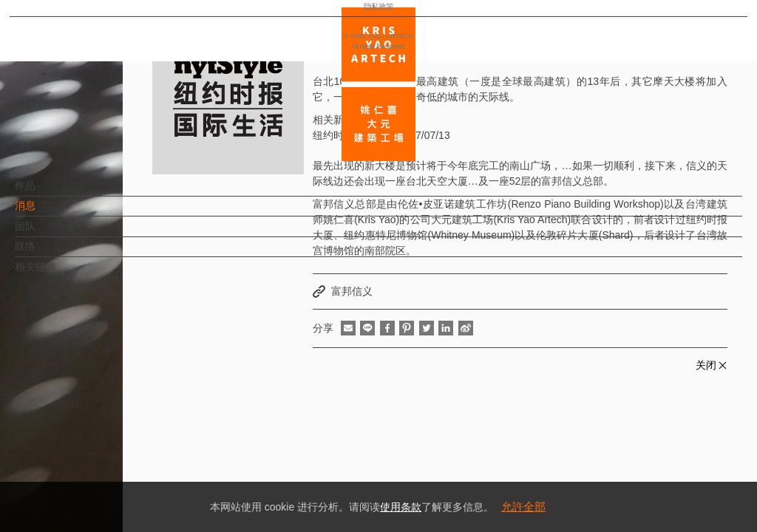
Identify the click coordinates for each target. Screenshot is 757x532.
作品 (50, 193)
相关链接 (60, 274)
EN (101, 434)
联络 (50, 253)
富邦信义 (352, 291)
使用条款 (401, 507)
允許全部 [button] (523, 507)
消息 (50, 213)
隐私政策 (76, 477)
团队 (50, 233)
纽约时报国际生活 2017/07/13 (381, 135)
